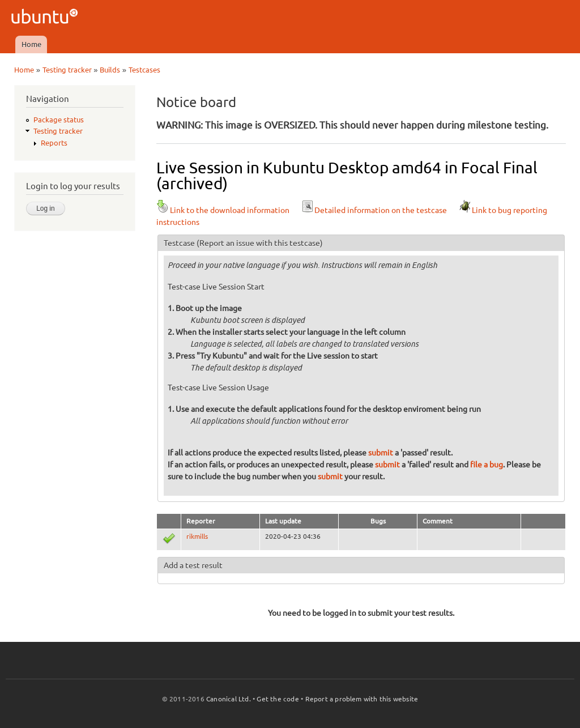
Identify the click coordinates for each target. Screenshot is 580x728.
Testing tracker (67, 70)
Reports (54, 143)
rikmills (197, 536)
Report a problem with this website (362, 699)
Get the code (278, 699)
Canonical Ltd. (229, 699)
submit (381, 453)
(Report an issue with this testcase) (260, 243)
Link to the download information (223, 210)
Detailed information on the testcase (374, 210)
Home (31, 44)
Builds (110, 70)
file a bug (487, 465)
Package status (59, 120)
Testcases (144, 70)
